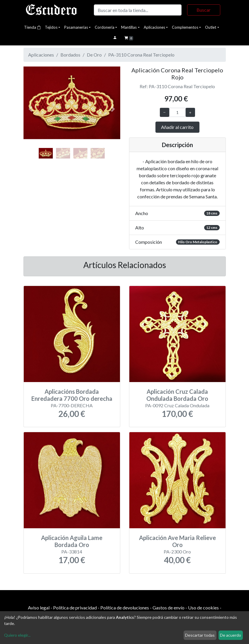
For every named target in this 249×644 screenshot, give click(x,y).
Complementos (185, 27)
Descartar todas (200, 635)
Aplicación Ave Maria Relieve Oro (177, 541)
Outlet (211, 27)
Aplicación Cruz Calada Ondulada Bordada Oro (177, 395)
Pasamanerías (76, 27)
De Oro (94, 55)
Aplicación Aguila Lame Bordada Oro (72, 541)
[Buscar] (138, 10)
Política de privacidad (75, 608)
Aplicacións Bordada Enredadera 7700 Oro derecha (72, 395)
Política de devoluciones (125, 608)
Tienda (32, 27)
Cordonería (105, 27)
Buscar (204, 10)
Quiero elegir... (17, 635)
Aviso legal (39, 608)
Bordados (70, 55)
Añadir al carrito (177, 127)
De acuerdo (231, 635)
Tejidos (51, 27)
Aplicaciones (154, 27)
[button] (31, 109)
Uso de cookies (203, 608)
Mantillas (129, 27)
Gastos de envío (168, 608)
